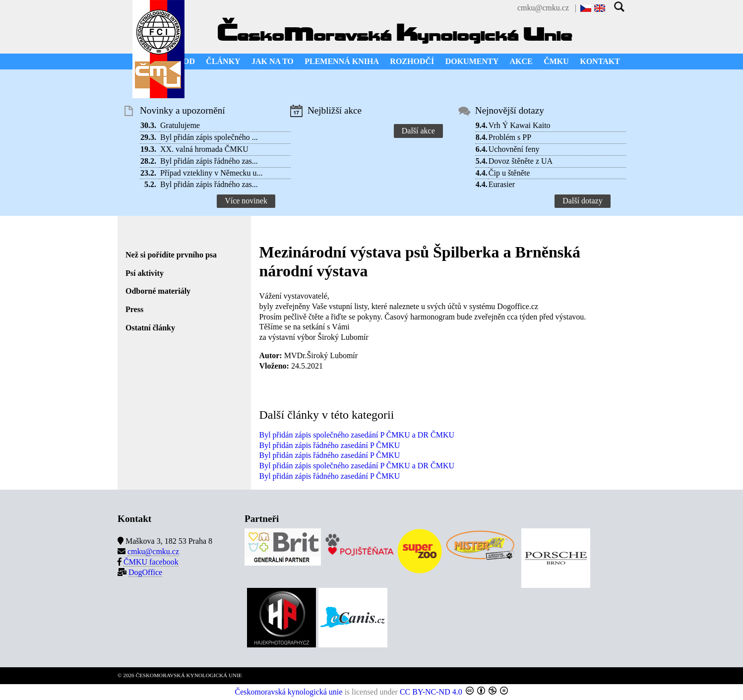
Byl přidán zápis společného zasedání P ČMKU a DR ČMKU (357, 435)
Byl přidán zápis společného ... (209, 137)
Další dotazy (582, 201)
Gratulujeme (180, 125)
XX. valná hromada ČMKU (204, 149)
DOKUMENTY (472, 61)
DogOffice (145, 572)
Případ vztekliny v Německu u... (212, 173)
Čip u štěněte (509, 173)
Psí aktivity (145, 273)
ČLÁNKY (223, 61)
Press (134, 309)
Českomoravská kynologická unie (289, 692)
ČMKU (556, 61)
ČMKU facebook (151, 562)
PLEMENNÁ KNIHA (342, 61)
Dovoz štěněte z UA (521, 161)
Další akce (418, 131)
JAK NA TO (273, 61)
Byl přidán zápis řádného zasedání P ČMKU (329, 445)
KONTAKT (600, 61)
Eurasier (502, 184)
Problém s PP (510, 137)
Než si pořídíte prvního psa (171, 255)
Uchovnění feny (514, 149)
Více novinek (246, 201)
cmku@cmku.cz (543, 8)
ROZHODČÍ (412, 61)
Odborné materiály (158, 291)
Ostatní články (150, 328)
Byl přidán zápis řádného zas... (209, 161)
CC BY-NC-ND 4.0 (431, 692)
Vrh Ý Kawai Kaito (520, 125)
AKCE (521, 61)
